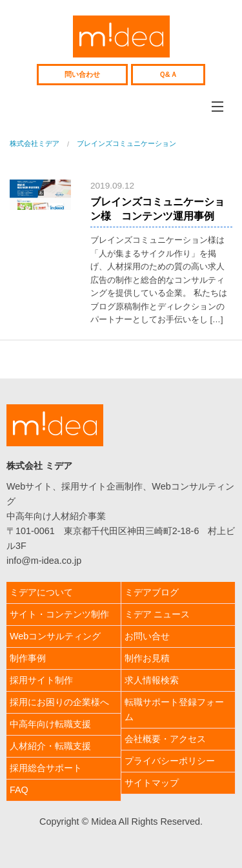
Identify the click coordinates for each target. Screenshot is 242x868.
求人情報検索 (152, 680)
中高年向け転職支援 (50, 724)
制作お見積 (147, 658)
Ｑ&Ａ (168, 74)
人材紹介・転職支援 (50, 746)
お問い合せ (147, 636)
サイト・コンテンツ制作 (59, 614)
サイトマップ (152, 783)
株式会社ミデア (121, 36)
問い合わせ (82, 74)
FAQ (19, 790)
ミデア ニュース (157, 614)
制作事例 (28, 658)
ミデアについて (41, 592)
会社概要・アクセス (165, 739)
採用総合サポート (46, 768)
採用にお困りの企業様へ (59, 702)
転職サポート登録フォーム (174, 709)
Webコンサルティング (55, 636)
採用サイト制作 (41, 680)
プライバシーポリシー (170, 761)
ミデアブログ (152, 592)
